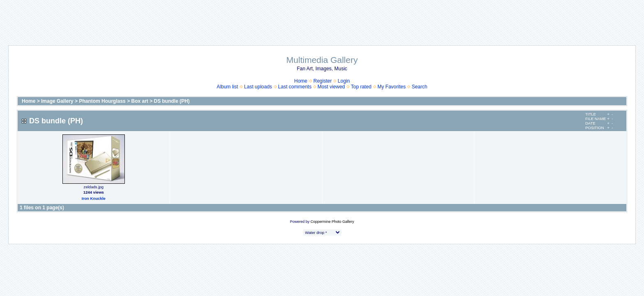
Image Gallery (57, 101)
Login (344, 81)
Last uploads (258, 87)
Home (301, 81)
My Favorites (392, 87)
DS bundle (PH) (172, 101)
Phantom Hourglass (102, 101)
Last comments (295, 87)
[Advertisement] (322, 18)
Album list (228, 87)
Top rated (361, 87)
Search (419, 87)
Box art (139, 101)
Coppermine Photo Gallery (332, 222)
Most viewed (331, 87)
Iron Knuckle (94, 198)
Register (323, 81)
